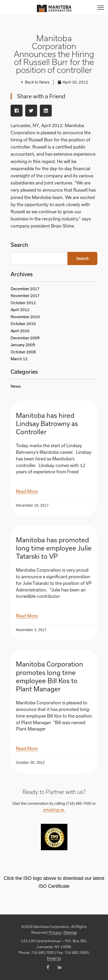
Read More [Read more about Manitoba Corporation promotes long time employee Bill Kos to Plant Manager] (27, 748)
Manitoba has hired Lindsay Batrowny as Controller (47, 424)
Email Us (54, 958)
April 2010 (20, 331)
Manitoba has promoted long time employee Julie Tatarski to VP (54, 548)
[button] (17, 111)
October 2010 (23, 324)
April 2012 (20, 310)
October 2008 (23, 352)
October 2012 (23, 303)
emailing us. (54, 810)
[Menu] (101, 7)
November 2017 (25, 296)
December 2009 (25, 338)
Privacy (55, 932)
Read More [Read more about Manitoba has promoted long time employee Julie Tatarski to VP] (27, 616)
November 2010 (25, 317)
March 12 (19, 359)
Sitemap (70, 932)
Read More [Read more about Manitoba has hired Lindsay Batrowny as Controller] (27, 491)
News (16, 386)
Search (19, 245)
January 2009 (23, 345)
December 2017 (25, 289)
